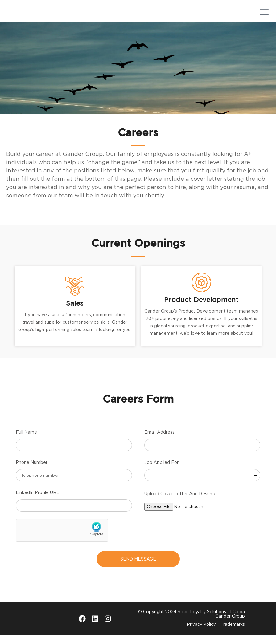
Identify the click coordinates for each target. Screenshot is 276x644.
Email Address (159, 441)
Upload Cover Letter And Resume (180, 502)
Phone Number (32, 471)
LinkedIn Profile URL (37, 501)
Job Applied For (161, 471)
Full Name (26, 441)
